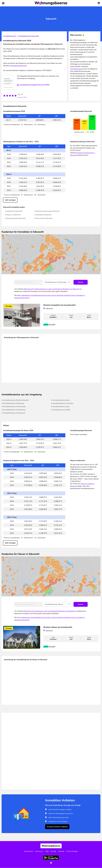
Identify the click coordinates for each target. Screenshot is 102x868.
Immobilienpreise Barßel (62, 410)
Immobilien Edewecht (44, 215)
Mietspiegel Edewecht (18, 66)
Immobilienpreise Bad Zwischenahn (16, 400)
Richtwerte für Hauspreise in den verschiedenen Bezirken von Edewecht (50, 611)
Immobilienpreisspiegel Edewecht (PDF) (35, 85)
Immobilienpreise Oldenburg (13, 403)
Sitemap (61, 851)
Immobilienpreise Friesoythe (63, 403)
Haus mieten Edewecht (44, 218)
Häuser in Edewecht (14, 215)
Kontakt (53, 851)
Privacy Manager (72, 851)
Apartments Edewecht (14, 211)
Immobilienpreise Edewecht (28, 36)
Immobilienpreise (10, 36)
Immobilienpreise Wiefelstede (14, 413)
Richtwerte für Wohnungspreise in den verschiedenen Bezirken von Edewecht (52, 289)
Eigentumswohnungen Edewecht (48, 211)
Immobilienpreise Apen (61, 407)
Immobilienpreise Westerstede (14, 407)
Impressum (39, 851)
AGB (47, 851)
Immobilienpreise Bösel (61, 400)
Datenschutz (29, 851)
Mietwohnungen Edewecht (16, 218)
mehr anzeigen (10, 200)
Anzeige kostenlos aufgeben (57, 827)
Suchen (81, 282)
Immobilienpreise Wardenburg (14, 410)
